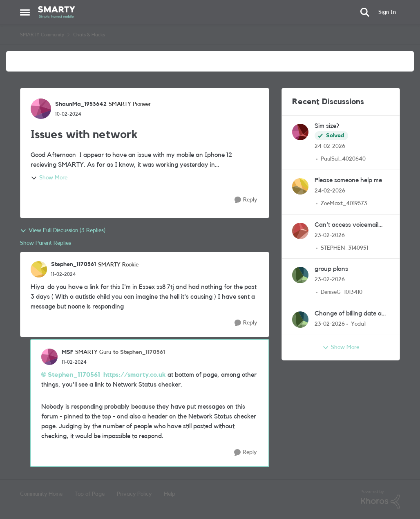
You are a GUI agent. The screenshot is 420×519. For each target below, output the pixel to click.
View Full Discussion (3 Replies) (63, 231)
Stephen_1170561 (74, 375)
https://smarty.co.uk (135, 375)
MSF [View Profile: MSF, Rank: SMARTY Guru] (67, 352)
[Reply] (246, 200)
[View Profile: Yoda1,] (300, 320)
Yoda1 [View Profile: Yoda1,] (358, 324)
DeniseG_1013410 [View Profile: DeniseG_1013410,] (342, 292)
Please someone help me (348, 180)
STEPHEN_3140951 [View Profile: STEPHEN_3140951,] (344, 248)
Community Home (41, 494)
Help (170, 494)
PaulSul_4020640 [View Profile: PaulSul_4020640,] (343, 159)
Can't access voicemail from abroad (346, 225)
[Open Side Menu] (25, 12)
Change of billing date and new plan (352, 314)
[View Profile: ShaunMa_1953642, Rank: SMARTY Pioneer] (41, 109)
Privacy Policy (134, 494)
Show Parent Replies (46, 243)
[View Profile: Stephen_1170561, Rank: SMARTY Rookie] (39, 269)
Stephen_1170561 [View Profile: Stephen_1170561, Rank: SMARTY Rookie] (74, 264)
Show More (49, 178)
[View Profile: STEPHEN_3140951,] (300, 231)
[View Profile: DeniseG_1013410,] (300, 275)
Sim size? (327, 126)
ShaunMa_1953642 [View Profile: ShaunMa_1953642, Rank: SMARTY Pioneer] (81, 104)
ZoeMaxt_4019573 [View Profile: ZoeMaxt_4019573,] (344, 204)
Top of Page (90, 494)
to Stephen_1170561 (139, 352)
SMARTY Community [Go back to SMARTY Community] (42, 35)
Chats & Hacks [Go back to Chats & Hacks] (89, 35)
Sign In (387, 12)
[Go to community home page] (57, 12)
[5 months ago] (330, 147)
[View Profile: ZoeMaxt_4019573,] (300, 186)
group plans (331, 269)
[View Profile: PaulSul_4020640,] (300, 132)
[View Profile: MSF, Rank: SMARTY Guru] (49, 357)
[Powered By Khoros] (380, 499)
